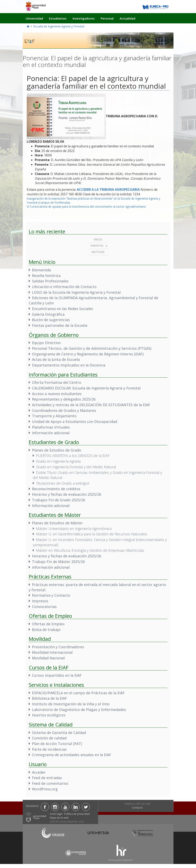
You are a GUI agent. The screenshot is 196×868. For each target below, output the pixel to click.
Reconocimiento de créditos (56, 489)
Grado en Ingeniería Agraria (58, 461)
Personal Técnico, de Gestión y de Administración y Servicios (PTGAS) (92, 348)
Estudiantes (58, 18)
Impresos (40, 601)
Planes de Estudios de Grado (57, 450)
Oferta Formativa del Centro (57, 382)
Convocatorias (44, 607)
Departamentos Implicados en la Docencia (69, 365)
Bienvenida (41, 270)
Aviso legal (56, 814)
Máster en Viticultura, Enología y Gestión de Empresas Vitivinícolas (90, 550)
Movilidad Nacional (48, 658)
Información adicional (51, 433)
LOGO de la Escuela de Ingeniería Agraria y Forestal (76, 292)
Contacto (137, 808)
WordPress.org (45, 789)
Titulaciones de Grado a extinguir (63, 483)
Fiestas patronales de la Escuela (60, 325)
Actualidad (127, 18)
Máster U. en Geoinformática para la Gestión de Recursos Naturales (92, 534)
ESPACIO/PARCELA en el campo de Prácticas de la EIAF (78, 693)
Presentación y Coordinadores (58, 647)
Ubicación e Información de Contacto (64, 287)
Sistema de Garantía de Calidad (59, 733)
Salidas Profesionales (50, 281)
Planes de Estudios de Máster (57, 523)
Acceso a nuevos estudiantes (57, 394)
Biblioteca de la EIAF (49, 698)
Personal (107, 18)
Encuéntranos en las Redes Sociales (63, 309)
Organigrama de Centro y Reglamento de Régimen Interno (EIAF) (88, 354)
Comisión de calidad (49, 738)
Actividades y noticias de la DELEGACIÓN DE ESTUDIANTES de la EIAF (91, 405)
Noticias (98, 252)
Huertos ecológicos (49, 715)
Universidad (34, 18)
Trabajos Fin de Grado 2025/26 (58, 500)
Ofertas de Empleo (48, 624)
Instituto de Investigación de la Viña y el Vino (71, 704)
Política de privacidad (77, 814)
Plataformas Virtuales (51, 427)
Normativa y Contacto (51, 595)
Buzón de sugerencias (51, 320)
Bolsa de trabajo (46, 630)
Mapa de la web (59, 818)
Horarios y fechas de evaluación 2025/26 (67, 494)
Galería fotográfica (48, 314)
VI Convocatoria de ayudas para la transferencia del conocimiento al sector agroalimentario (86, 207)
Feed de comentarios (50, 783)
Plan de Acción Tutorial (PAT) (57, 744)
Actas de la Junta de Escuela (56, 359)
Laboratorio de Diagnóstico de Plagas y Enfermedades (79, 710)
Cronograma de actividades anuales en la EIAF (72, 755)
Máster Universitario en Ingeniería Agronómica (74, 529)
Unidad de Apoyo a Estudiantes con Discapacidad (75, 422)
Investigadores (84, 18)
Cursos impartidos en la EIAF (57, 675)
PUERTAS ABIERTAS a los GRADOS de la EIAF (73, 456)
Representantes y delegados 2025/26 (64, 399)
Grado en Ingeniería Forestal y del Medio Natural (76, 467)
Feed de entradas (47, 778)
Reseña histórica (46, 276)
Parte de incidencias (49, 749)
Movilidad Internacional (52, 652)
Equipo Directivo (46, 343)
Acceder (39, 772)
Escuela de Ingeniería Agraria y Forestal (59, 26)
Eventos (97, 246)
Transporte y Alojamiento (54, 416)
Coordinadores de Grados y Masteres (64, 410)
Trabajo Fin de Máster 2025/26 (58, 562)
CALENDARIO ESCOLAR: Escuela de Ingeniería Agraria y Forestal (86, 388)
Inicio (98, 239)
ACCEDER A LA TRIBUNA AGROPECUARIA (108, 189)
